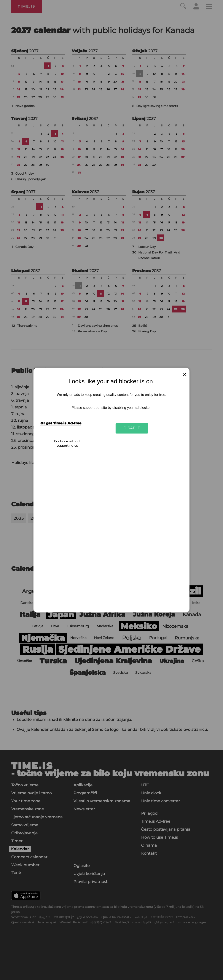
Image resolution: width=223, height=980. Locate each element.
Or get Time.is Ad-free (61, 423)
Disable (132, 428)
